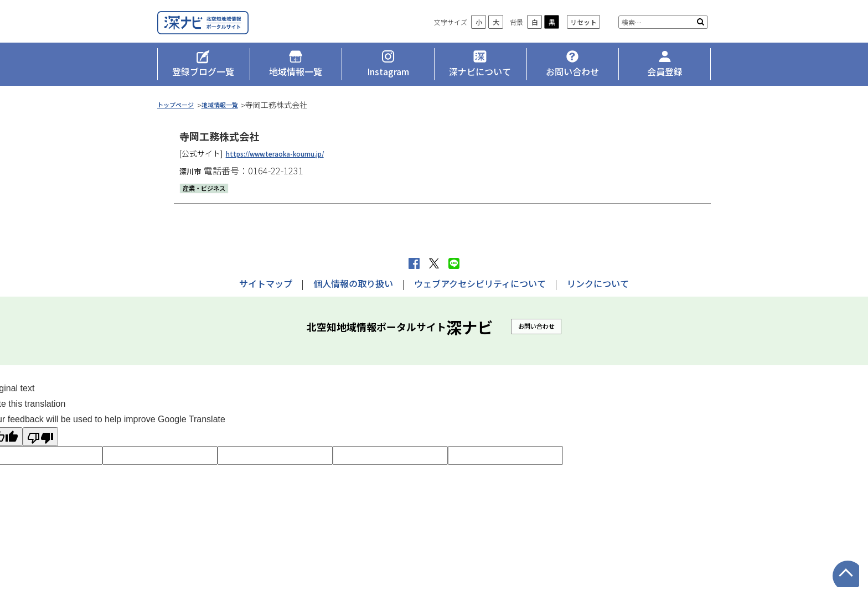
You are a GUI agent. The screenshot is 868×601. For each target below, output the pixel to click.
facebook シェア (414, 263)
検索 (701, 39)
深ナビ (237, 31)
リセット (583, 39)
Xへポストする (434, 263)
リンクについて (598, 283)
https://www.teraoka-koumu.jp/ (287, 165)
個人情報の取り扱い (353, 283)
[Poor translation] (40, 437)
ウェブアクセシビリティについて (480, 283)
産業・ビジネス (210, 200)
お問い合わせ (536, 326)
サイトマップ (266, 283)
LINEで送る (454, 263)
